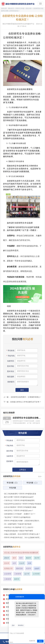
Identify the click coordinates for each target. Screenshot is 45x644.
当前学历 (9, 456)
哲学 (21, 558)
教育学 (17, 579)
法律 (29, 563)
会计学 (27, 574)
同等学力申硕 (20, 8)
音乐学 (7, 563)
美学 (14, 558)
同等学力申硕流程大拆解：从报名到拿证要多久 (22, 521)
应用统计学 (8, 568)
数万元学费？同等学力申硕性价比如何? (19, 497)
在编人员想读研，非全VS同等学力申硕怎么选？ (22, 534)
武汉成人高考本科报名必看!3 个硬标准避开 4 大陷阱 (21, 553)
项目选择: (10, 377)
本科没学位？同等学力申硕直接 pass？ (19, 511)
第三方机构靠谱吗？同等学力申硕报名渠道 (20, 494)
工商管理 (8, 579)
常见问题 (13, 488)
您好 (13, 625)
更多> (40, 477)
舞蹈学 (29, 558)
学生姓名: (10, 350)
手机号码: (10, 356)
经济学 (29, 568)
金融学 (37, 568)
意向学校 (9, 451)
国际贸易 (19, 568)
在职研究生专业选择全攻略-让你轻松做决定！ (27, 418)
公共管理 (36, 574)
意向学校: (10, 366)
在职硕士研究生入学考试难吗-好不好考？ (26, 402)
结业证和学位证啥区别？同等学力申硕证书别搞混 (23, 504)
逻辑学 (7, 558)
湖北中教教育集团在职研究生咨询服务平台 (18, 24)
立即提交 (23, 470)
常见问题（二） (32, 483)
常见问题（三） (13, 483)
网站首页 (11, 8)
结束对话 (32, 641)
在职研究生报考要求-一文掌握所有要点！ (26, 397)
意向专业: (10, 371)
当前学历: (10, 361)
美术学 (37, 558)
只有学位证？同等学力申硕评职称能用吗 (19, 500)
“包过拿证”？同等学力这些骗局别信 (17, 517)
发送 (40, 641)
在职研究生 (12, 476)
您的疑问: (10, 382)
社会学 (22, 563)
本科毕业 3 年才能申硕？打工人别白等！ (19, 527)
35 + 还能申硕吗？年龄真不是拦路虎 (18, 524)
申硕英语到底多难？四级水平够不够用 (18, 531)
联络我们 (21, 625)
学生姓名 (9, 440)
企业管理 (8, 574)
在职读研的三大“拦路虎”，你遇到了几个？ (20, 514)
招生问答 (29, 8)
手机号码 (9, 446)
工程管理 (18, 574)
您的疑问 (10, 461)
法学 (14, 563)
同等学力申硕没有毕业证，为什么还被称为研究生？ (23, 537)
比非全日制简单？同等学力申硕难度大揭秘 (20, 507)
